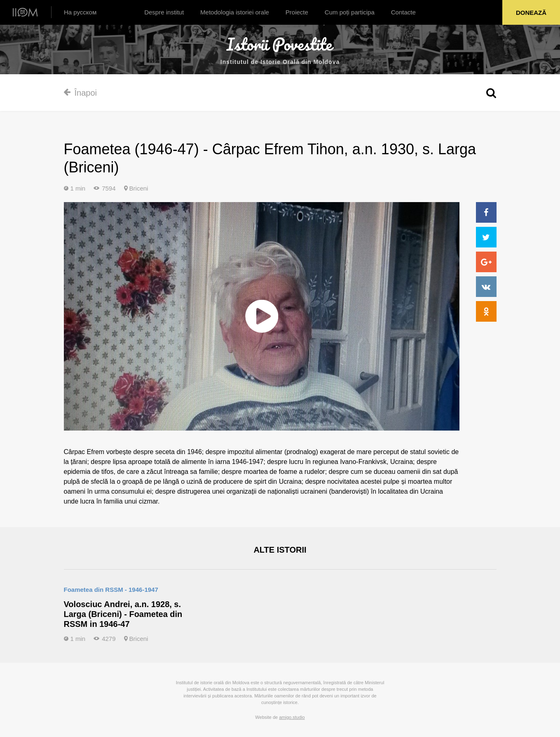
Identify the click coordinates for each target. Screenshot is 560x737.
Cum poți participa (350, 12)
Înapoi (81, 93)
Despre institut (164, 12)
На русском (80, 12)
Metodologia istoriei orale (235, 12)
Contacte (403, 12)
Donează (531, 13)
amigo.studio (292, 717)
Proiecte (297, 12)
